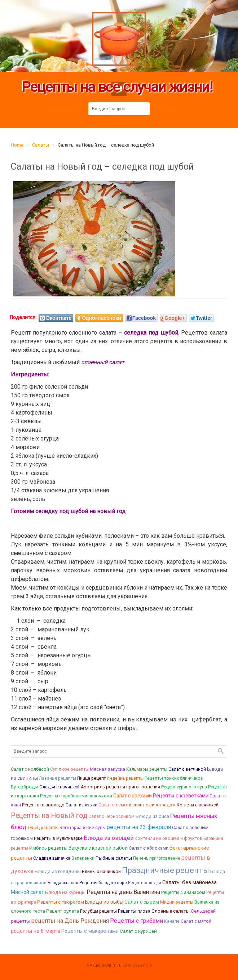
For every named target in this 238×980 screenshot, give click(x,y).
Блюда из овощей (109, 838)
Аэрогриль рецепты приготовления (120, 787)
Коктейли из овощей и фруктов (168, 838)
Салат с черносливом (111, 816)
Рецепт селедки (145, 883)
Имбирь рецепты (48, 848)
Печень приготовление (157, 858)
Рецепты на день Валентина (123, 892)
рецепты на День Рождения (70, 921)
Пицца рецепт (91, 778)
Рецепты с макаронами (90, 931)
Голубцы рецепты (98, 911)
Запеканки (83, 858)
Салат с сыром (142, 902)
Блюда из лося (63, 883)
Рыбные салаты (114, 858)
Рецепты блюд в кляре (103, 883)
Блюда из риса (152, 816)
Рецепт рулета (63, 911)
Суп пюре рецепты (69, 769)
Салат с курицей (138, 931)
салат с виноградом (154, 805)
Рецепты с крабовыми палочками (76, 796)
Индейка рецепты (125, 778)
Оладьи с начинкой (59, 787)
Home (17, 145)
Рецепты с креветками (181, 796)
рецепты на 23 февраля (139, 827)
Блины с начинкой (101, 871)
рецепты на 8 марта (36, 931)
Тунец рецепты (43, 828)
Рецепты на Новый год (49, 816)
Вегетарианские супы (83, 828)
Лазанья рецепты (58, 778)
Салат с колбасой (30, 769)
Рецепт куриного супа (184, 787)
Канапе (172, 921)
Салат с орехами (133, 796)
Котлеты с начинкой (198, 805)
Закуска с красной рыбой (98, 848)
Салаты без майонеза (189, 882)
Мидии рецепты (177, 902)
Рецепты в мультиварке (58, 838)
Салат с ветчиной (187, 769)
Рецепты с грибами (136, 921)
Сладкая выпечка (52, 858)
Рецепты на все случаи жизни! (117, 87)
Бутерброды (25, 787)
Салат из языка (81, 805)
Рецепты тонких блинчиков (174, 778)
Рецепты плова (134, 911)
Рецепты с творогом (61, 902)
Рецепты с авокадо (43, 805)
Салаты (41, 145)
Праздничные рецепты (166, 870)
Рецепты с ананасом (183, 892)
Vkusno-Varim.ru (106, 965)
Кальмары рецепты (147, 769)
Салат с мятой (196, 921)
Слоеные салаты (171, 911)
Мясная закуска (107, 769)
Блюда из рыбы (104, 902)
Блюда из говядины (58, 871)
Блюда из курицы (65, 892)
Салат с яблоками (149, 848)
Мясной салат (27, 892)
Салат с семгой (115, 805)
